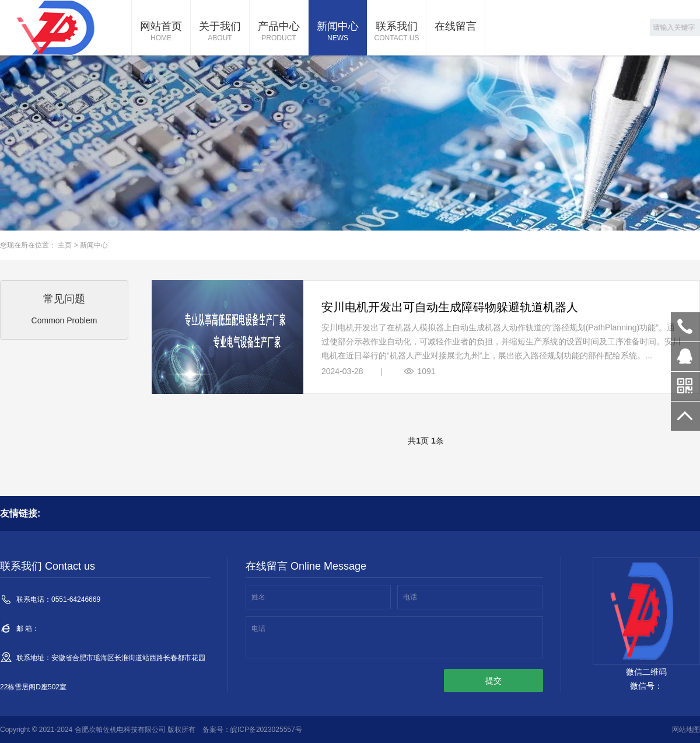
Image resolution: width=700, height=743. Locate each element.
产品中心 (279, 32)
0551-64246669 (685, 327)
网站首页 (161, 32)
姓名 (258, 597)
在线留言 (456, 26)
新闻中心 (338, 32)
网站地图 (686, 730)
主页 (65, 245)
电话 (410, 597)
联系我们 (397, 32)
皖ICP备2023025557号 (266, 730)
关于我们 (220, 32)
